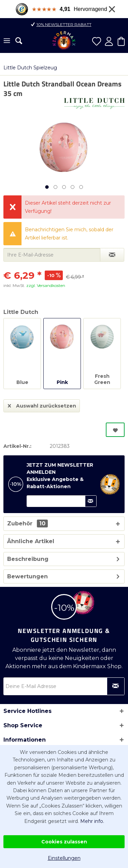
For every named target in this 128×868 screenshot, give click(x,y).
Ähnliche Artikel (31, 541)
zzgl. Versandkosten (46, 285)
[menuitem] (7, 41)
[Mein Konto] (109, 41)
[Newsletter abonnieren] (116, 686)
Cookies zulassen (64, 842)
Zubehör (27, 523)
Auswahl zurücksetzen (42, 405)
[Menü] (7, 41)
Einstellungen (64, 858)
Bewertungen (27, 576)
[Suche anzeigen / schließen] (19, 41)
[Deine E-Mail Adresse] (64, 686)
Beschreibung (28, 559)
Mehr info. (92, 821)
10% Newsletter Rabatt (64, 24)
